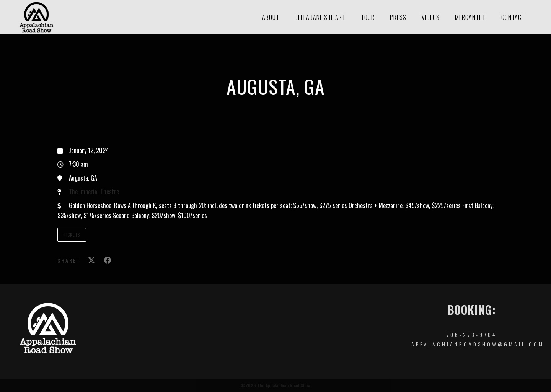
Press (398, 17)
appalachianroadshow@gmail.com (478, 344)
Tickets (72, 235)
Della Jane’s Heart (320, 17)
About (271, 17)
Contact (513, 17)
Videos (431, 17)
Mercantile (470, 17)
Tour (368, 17)
